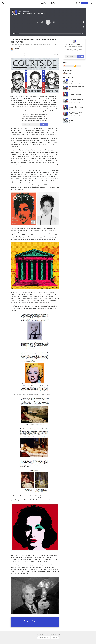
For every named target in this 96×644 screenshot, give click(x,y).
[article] (74, 82)
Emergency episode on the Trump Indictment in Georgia (76, 107)
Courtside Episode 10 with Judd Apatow (77, 81)
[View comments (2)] (83, 18)
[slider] (50, 33)
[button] (38, 22)
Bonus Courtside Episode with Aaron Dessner (76, 87)
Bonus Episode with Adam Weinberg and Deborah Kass (76, 113)
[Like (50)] (13, 54)
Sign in (92, 3)
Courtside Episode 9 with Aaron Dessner (77, 100)
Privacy (47, 634)
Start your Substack (44, 638)
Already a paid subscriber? (35, 624)
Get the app (55, 638)
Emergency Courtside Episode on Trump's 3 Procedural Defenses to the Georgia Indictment (76, 94)
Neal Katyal (16, 49)
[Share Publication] (79, 3)
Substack (41, 641)
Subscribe (85, 3)
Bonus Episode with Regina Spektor (76, 120)
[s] (66, 82)
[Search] (76, 3)
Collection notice (57, 634)
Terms (51, 634)
